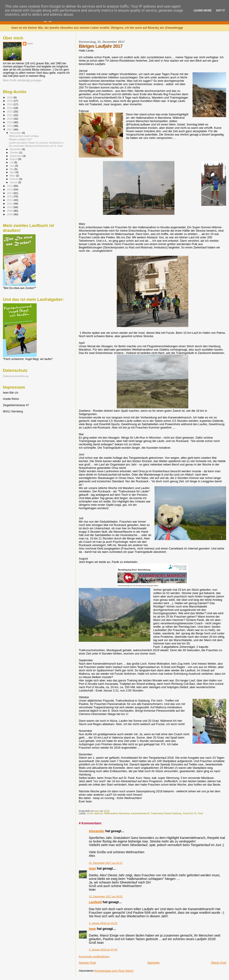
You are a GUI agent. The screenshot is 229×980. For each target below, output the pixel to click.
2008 (10, 214)
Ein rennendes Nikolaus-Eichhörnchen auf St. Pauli (36, 146)
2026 (10, 97)
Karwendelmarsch (140, 813)
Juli (12, 162)
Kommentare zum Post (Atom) (114, 971)
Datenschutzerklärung (16, 376)
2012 (10, 200)
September (16, 156)
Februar (15, 179)
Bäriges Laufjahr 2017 (21, 139)
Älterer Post (218, 963)
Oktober (15, 153)
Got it (221, 10)
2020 (10, 119)
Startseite (154, 963)
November (16, 149)
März (13, 176)
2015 (10, 189)
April (13, 172)
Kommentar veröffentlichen (94, 956)
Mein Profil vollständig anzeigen (22, 80)
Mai (12, 169)
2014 (10, 193)
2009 (10, 211)
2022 (10, 111)
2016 (10, 186)
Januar (14, 182)
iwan (92, 868)
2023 (10, 108)
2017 (10, 129)
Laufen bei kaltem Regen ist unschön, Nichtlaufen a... (37, 143)
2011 (10, 204)
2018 (10, 126)
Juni (13, 166)
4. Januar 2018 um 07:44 (103, 950)
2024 (10, 104)
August (14, 159)
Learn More (203, 10)
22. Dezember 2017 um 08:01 (106, 896)
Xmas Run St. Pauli (193, 813)
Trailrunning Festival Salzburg (166, 813)
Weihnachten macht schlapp (24, 136)
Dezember (16, 133)
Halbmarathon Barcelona (117, 813)
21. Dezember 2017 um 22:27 (106, 863)
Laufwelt (95, 902)
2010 (10, 207)
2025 (10, 101)
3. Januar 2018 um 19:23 (103, 923)
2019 (10, 122)
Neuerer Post (87, 963)
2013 (10, 196)
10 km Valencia (95, 813)
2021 (10, 115)
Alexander (96, 831)
